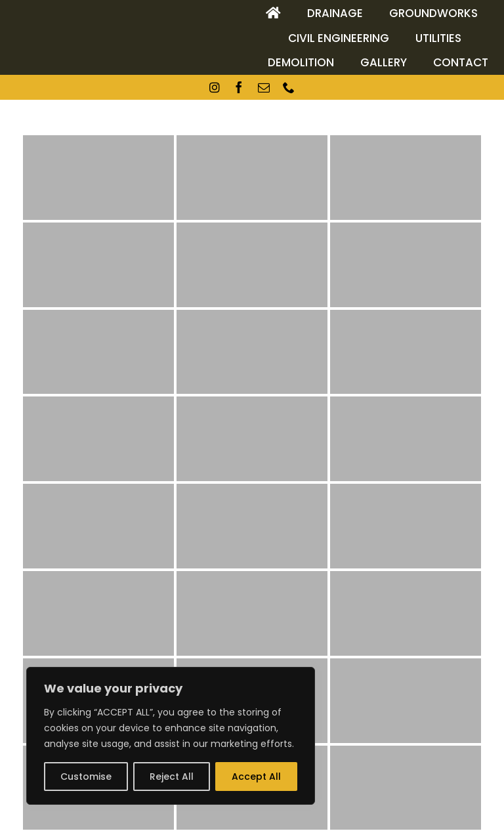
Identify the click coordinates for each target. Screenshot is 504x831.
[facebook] (239, 87)
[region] (171, 736)
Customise (86, 777)
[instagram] (215, 87)
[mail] (264, 87)
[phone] (289, 87)
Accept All (256, 777)
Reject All (172, 777)
